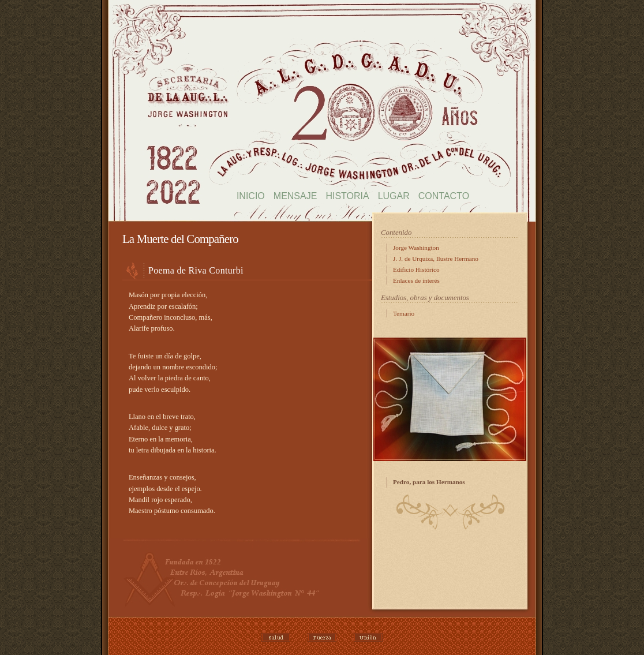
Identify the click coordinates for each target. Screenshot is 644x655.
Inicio (251, 196)
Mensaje (295, 196)
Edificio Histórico (416, 270)
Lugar (394, 196)
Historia (347, 196)
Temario (404, 313)
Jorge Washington (416, 248)
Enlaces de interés (416, 280)
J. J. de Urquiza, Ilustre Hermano (436, 259)
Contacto (444, 196)
